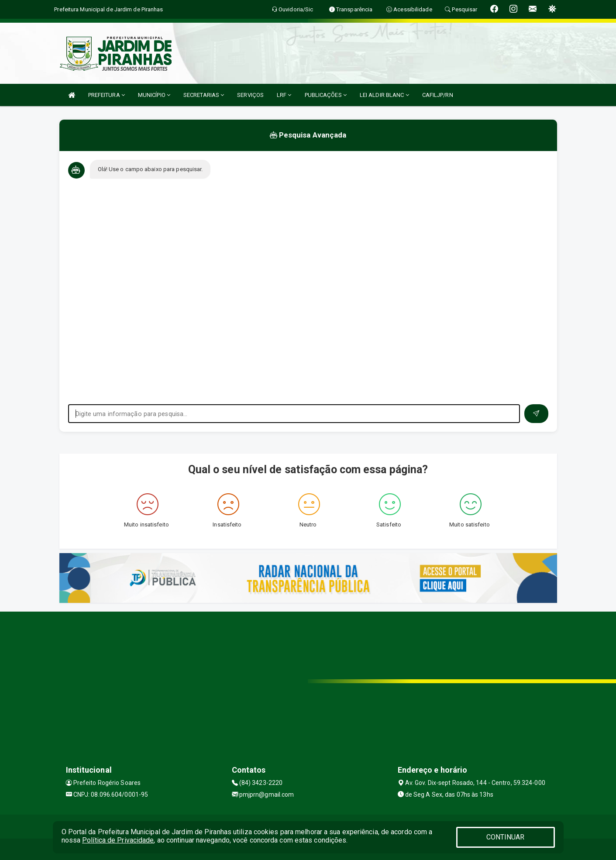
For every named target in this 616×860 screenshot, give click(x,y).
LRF (284, 95)
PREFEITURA (107, 95)
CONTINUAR (506, 837)
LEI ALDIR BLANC (384, 95)
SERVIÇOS (250, 95)
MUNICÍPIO (154, 95)
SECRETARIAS (204, 95)
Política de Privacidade (118, 840)
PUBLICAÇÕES (326, 95)
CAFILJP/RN (438, 95)
